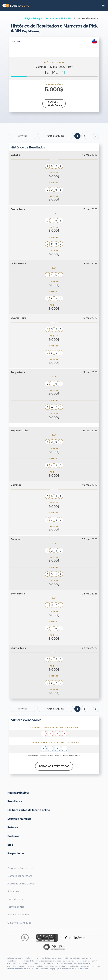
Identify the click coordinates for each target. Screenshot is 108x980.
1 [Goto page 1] (77, 136)
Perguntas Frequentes (20, 868)
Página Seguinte (55, 136)
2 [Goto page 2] (84, 136)
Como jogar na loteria (20, 876)
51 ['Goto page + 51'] (96, 136)
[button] (103, 6)
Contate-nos (15, 899)
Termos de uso (16, 907)
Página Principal (34, 18)
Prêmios (13, 827)
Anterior (23, 136)
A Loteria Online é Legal (21, 884)
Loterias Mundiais (19, 819)
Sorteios (13, 836)
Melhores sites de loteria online (29, 810)
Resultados (52, 18)
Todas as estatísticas (54, 766)
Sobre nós (13, 891)
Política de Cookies (19, 914)
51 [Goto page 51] (96, 709)
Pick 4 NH (66, 18)
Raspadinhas (16, 853)
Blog (10, 845)
